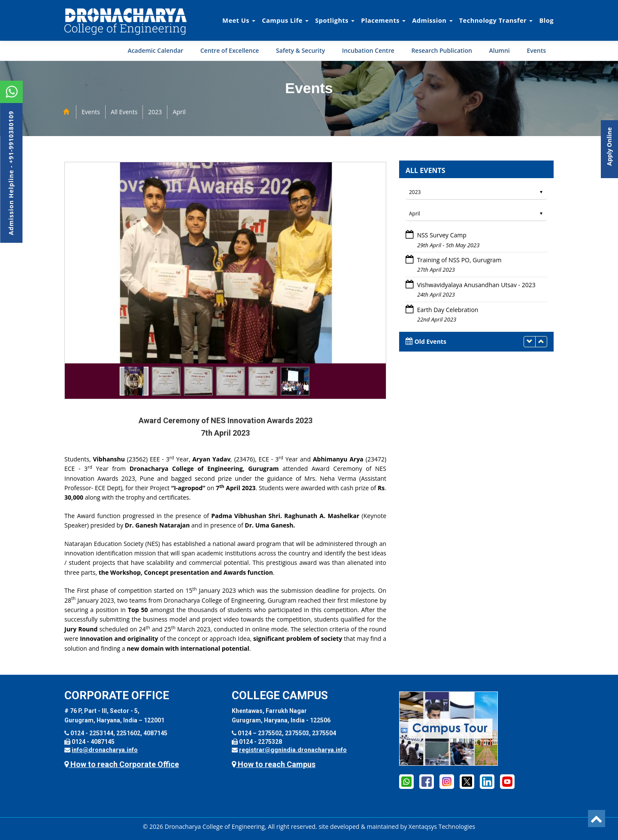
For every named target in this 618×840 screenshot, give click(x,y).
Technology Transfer (496, 20)
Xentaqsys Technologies (442, 826)
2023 (155, 112)
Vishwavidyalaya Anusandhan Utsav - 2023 (476, 285)
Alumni (500, 50)
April (179, 112)
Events (536, 50)
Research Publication (442, 50)
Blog (546, 20)
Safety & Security (300, 50)
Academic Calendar (155, 50)
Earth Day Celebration (448, 310)
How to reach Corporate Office (122, 764)
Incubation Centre (368, 50)
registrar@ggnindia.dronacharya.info (293, 750)
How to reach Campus (274, 764)
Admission (432, 20)
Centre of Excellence (230, 50)
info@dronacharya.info (105, 750)
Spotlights (335, 20)
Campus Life (285, 20)
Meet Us (239, 20)
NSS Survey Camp (442, 235)
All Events (124, 112)
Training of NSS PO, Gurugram (459, 260)
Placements (383, 20)
